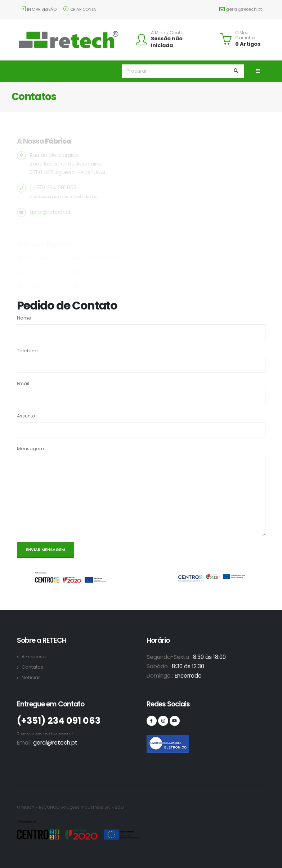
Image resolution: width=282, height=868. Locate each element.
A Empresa (34, 657)
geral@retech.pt (241, 9)
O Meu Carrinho (245, 35)
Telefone (27, 351)
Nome (24, 318)
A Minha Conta (167, 33)
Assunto (26, 416)
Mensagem (30, 449)
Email (23, 383)
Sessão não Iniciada (167, 42)
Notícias (31, 677)
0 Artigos (248, 44)
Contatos (32, 667)
